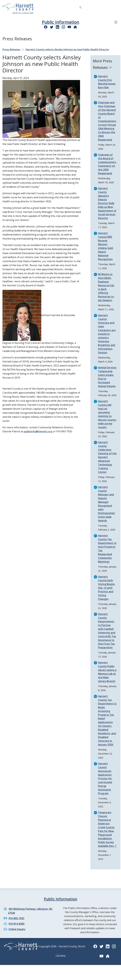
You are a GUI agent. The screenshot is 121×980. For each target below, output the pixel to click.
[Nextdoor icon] (75, 27)
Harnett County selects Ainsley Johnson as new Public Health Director (68, 49)
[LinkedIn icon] (58, 27)
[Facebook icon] (46, 27)
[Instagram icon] (63, 27)
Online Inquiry (17, 933)
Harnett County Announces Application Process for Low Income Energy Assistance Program (105, 782)
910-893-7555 (16, 922)
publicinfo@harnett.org (38, 431)
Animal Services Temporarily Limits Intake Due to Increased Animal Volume (107, 379)
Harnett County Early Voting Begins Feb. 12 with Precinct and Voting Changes (106, 592)
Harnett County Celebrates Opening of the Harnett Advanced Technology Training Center (107, 461)
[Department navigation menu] (116, 22)
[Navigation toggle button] (80, 8)
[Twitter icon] (52, 27)
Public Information (61, 22)
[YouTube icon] (69, 27)
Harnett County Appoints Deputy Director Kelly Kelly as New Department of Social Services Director (107, 203)
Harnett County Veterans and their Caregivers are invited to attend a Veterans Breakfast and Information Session (107, 334)
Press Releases (11, 49)
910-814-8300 (16, 927)
